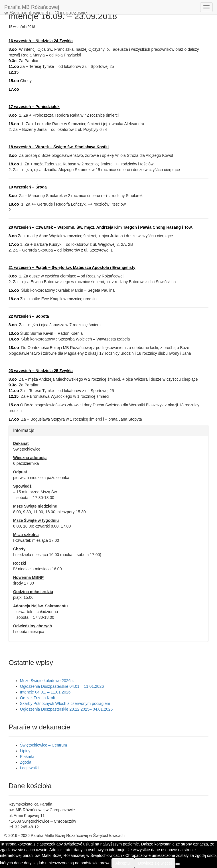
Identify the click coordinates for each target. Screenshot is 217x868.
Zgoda (26, 762)
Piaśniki (27, 757)
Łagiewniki (29, 768)
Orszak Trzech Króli (37, 698)
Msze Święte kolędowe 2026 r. (47, 681)
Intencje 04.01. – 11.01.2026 (45, 692)
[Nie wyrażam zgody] (178, 864)
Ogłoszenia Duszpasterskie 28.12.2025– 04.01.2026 (66, 709)
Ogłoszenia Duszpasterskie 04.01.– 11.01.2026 (62, 686)
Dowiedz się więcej (155, 863)
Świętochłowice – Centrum (43, 745)
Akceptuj (123, 863)
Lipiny (25, 751)
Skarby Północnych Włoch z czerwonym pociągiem (65, 703)
